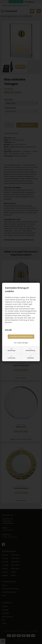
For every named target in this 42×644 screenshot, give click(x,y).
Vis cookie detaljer (21, 343)
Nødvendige (11, 350)
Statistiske (30, 358)
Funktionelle (11, 358)
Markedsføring (30, 350)
